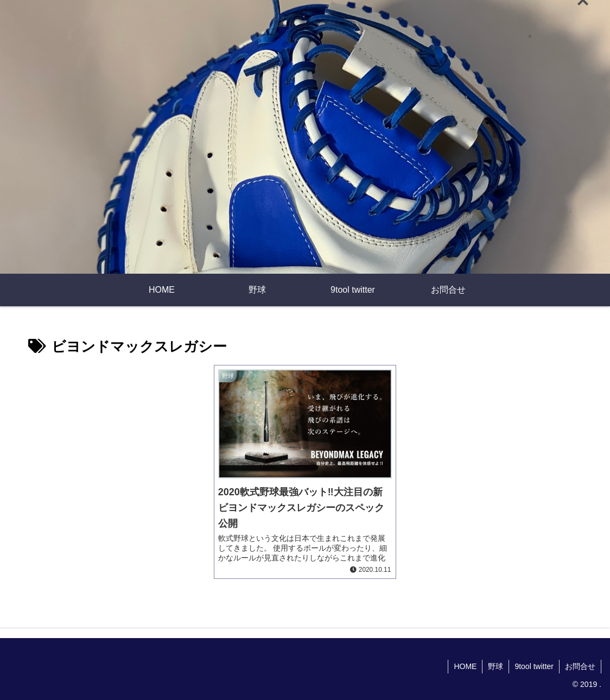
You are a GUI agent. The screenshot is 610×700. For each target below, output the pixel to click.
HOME (465, 666)
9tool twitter (534, 666)
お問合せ (580, 666)
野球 (495, 666)
